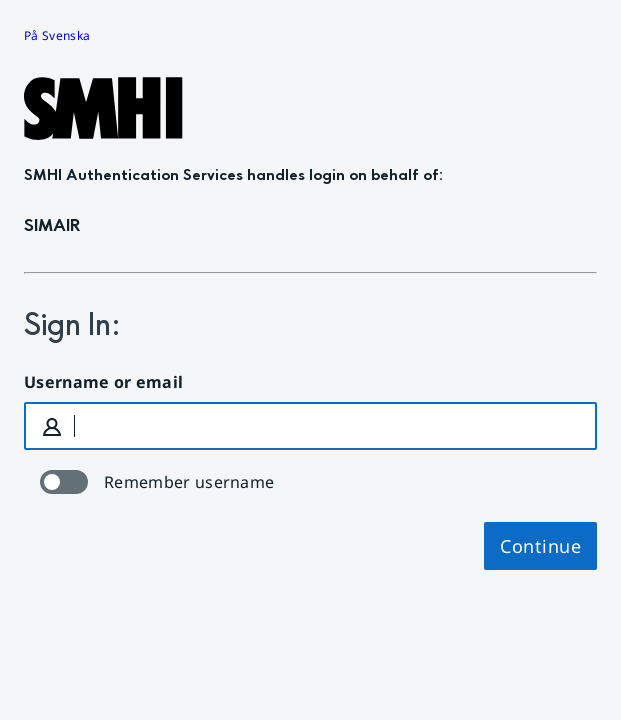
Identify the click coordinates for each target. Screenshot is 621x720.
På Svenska (57, 35)
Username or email (103, 382)
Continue (540, 546)
